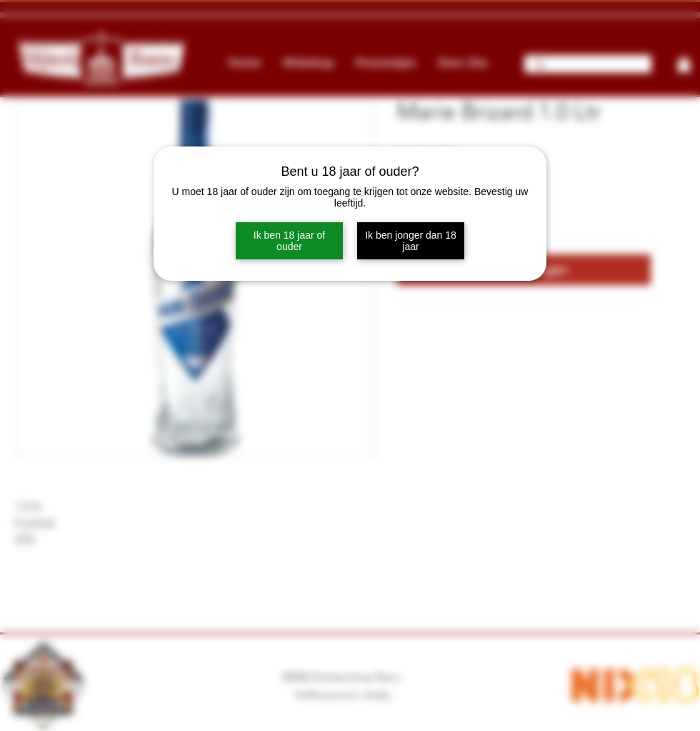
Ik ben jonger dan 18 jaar (411, 241)
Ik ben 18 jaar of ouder (289, 241)
